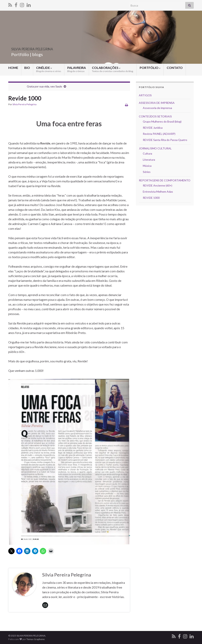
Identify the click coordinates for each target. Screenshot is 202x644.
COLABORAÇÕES (113, 69)
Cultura (147, 153)
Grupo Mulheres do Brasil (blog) (162, 121)
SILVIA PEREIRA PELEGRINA (49, 48)
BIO (27, 68)
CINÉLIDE (49, 69)
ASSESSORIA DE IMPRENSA (157, 103)
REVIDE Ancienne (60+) (158, 185)
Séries (147, 172)
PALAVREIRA (77, 69)
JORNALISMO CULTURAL (155, 148)
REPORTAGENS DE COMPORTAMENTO (165, 180)
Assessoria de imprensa (157, 108)
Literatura (149, 160)
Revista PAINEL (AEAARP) (159, 134)
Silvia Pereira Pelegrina (24, 104)
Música (147, 166)
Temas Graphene (36, 639)
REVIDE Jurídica (153, 128)
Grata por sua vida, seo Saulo (44, 86)
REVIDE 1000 (151, 198)
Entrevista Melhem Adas (158, 192)
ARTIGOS (145, 95)
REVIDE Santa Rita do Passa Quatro (165, 140)
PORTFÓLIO (150, 68)
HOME (13, 68)
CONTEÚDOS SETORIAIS (155, 116)
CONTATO (175, 68)
